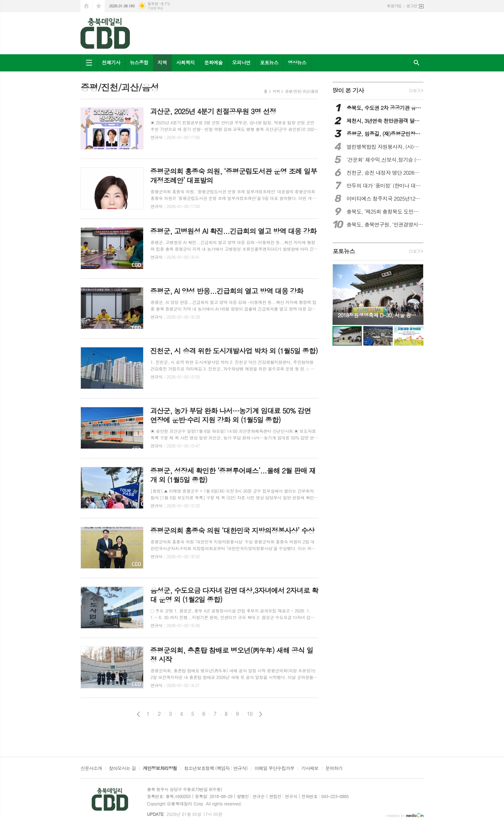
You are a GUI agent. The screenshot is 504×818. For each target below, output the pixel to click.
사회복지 (186, 62)
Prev (341, 294)
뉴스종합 (139, 62)
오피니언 (241, 62)
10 (250, 714)
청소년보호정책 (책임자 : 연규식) (216, 769)
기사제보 (310, 769)
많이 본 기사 (348, 90)
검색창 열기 (416, 63)
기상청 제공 (155, 8)
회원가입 (394, 6)
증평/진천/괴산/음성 (302, 91)
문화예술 (213, 62)
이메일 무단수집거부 (274, 769)
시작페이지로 (86, 6)
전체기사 (111, 62)
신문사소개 (91, 769)
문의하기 (334, 769)
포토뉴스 (269, 62)
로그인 (412, 6)
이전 (138, 714)
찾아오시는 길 (122, 769)
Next (415, 294)
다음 (261, 714)
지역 (162, 62)
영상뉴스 (297, 62)
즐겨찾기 (99, 6)
